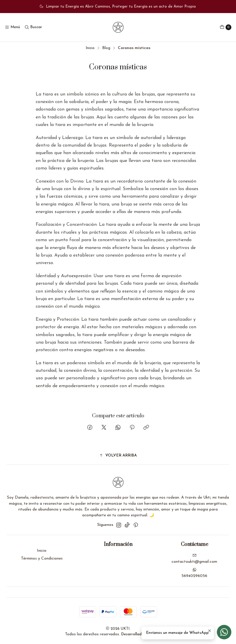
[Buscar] (33, 27)
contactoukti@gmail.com (194, 559)
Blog (106, 48)
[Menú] (12, 27)
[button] (118, 456)
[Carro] (226, 27)
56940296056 (194, 573)
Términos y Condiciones (42, 559)
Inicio (90, 48)
